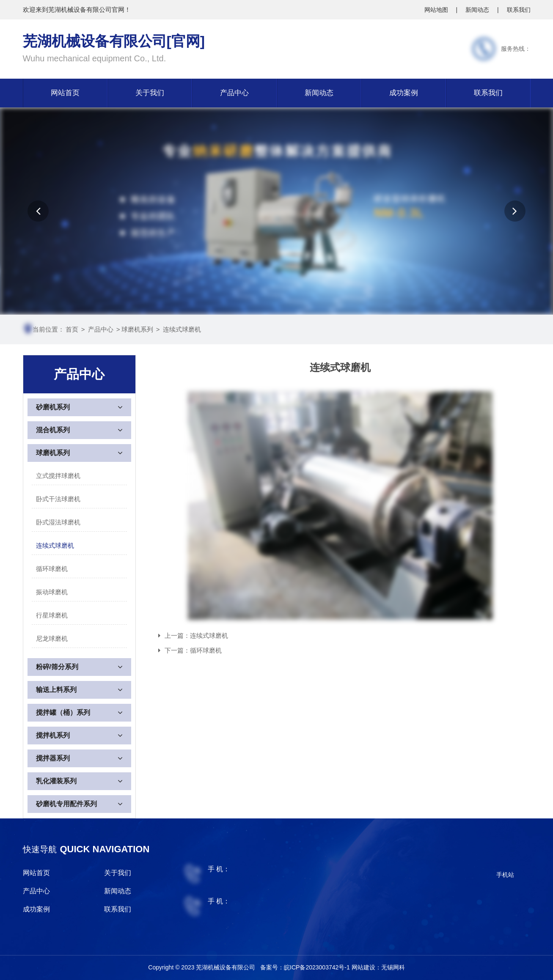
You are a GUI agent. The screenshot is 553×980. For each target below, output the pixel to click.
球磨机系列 (137, 329)
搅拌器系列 (53, 758)
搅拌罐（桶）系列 (63, 712)
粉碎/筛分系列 (57, 667)
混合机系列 (53, 430)
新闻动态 (478, 10)
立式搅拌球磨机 (58, 476)
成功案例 (404, 93)
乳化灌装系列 (56, 781)
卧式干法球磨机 (58, 499)
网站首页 (65, 93)
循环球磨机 (52, 569)
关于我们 (150, 93)
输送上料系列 (56, 690)
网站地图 (437, 10)
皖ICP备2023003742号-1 (318, 967)
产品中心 (234, 93)
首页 (72, 329)
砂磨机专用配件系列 (66, 804)
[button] (38, 211)
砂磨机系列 (53, 407)
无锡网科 (393, 967)
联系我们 (519, 10)
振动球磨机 (52, 592)
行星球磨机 (52, 615)
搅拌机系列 (53, 735)
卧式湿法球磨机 (58, 522)
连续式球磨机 (182, 329)
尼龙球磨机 (52, 638)
